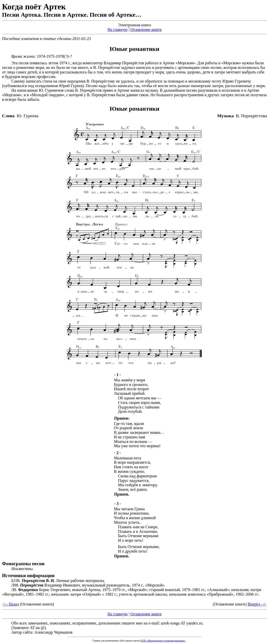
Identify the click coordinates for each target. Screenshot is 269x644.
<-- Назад (11, 604)
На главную (118, 30)
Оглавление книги (146, 30)
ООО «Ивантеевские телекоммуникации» (163, 641)
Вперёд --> (257, 604)
